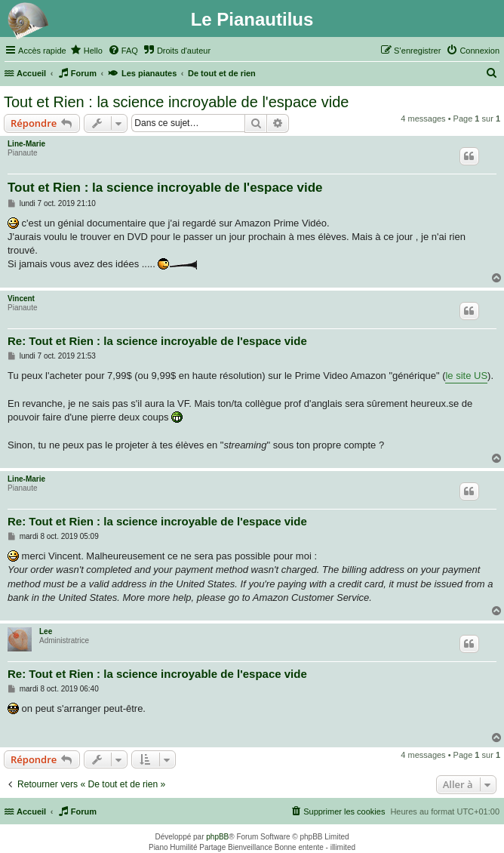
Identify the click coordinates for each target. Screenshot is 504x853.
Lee (46, 631)
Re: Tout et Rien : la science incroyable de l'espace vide (157, 341)
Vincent (21, 299)
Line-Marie (26, 144)
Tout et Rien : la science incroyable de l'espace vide (176, 102)
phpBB (217, 837)
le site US (466, 376)
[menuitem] (86, 51)
